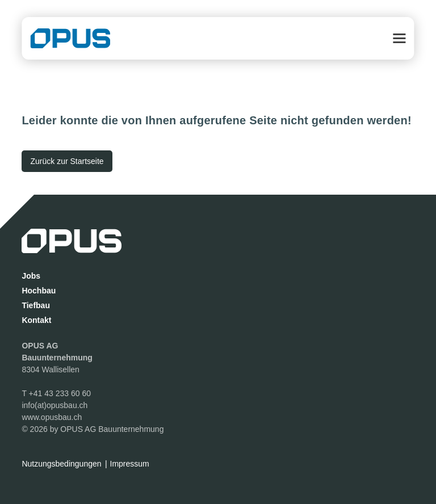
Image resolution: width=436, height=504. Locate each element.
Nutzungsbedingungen (61, 464)
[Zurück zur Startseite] (67, 161)
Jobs (31, 276)
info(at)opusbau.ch (54, 405)
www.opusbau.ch (52, 417)
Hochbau (39, 291)
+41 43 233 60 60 (60, 393)
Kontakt (36, 320)
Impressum (130, 464)
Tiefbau (36, 305)
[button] (400, 38)
